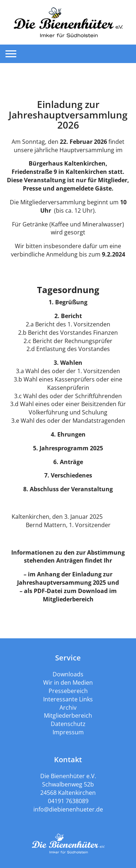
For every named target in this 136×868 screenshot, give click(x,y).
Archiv (68, 708)
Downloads (68, 674)
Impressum (68, 732)
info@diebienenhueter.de (68, 809)
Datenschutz (68, 724)
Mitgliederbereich (68, 715)
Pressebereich (68, 691)
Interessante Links (68, 699)
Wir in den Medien (68, 683)
